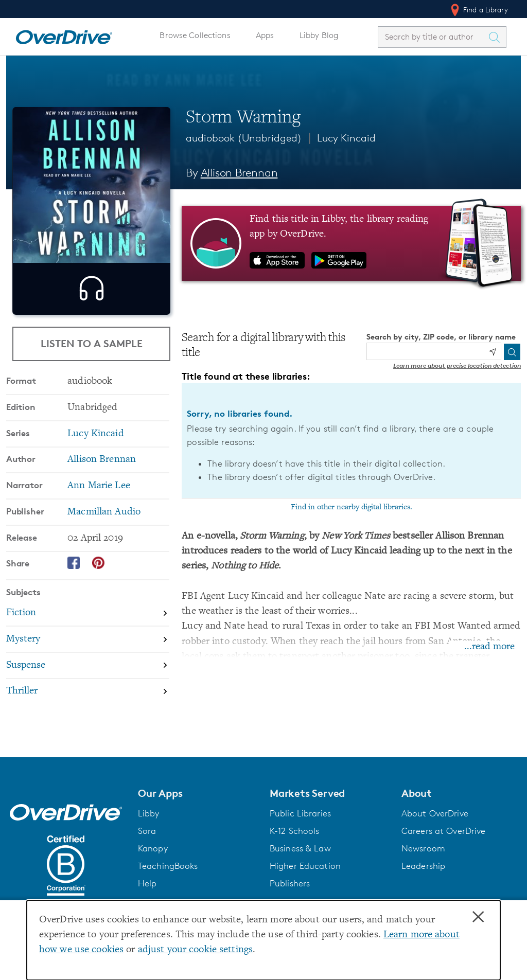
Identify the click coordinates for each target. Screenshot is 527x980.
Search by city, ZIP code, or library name (441, 337)
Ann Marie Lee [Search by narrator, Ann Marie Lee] (99, 511)
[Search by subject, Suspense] (88, 691)
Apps (265, 35)
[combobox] (433, 37)
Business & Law (300, 848)
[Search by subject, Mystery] (88, 664)
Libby (149, 813)
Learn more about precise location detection (457, 366)
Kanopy (153, 848)
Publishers (290, 883)
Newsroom (423, 848)
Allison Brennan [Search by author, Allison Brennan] (239, 173)
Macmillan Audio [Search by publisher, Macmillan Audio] (104, 537)
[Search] (512, 352)
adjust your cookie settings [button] (195, 950)
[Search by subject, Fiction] (88, 638)
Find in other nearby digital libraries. (352, 507)
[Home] (64, 35)
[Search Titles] (497, 37)
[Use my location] (493, 352)
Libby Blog (319, 35)
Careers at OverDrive (443, 831)
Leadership (423, 866)
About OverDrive (435, 813)
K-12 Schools (294, 831)
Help (147, 883)
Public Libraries (300, 813)
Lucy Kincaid (346, 138)
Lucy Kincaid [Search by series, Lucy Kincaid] (95, 459)
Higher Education (305, 866)
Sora (147, 831)
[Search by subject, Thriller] (88, 716)
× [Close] (478, 917)
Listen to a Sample (92, 346)
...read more (489, 647)
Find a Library (478, 10)
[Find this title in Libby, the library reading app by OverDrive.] (351, 243)
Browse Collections (195, 35)
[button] (198, 793)
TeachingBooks (168, 866)
